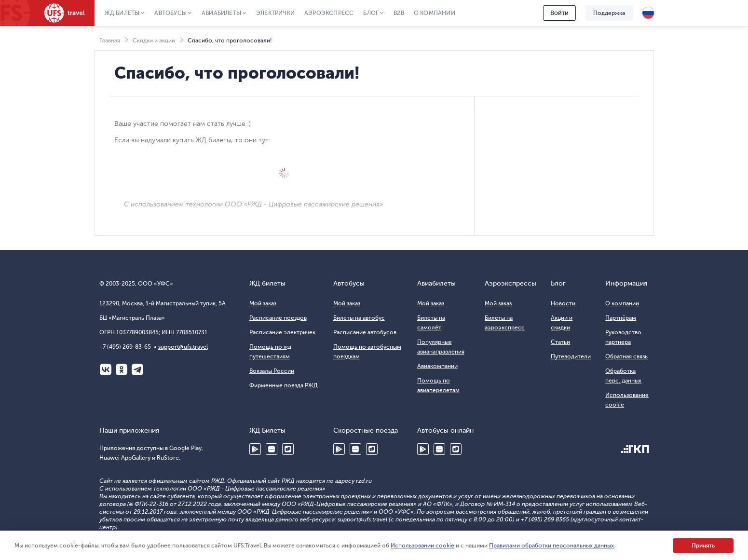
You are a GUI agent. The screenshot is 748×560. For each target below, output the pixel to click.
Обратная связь (626, 356)
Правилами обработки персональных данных (551, 546)
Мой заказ (263, 303)
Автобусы (170, 13)
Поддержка (609, 13)
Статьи (560, 342)
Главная (110, 41)
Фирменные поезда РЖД (284, 385)
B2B (399, 13)
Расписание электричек (282, 332)
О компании (435, 13)
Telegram (137, 369)
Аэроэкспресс (329, 13)
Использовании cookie (422, 546)
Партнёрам (621, 318)
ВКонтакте (106, 369)
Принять (703, 546)
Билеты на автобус (359, 318)
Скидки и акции (154, 41)
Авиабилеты (221, 13)
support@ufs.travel (183, 347)
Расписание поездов (278, 318)
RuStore (288, 449)
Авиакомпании (437, 366)
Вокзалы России (272, 371)
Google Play (255, 449)
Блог (371, 13)
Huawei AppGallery (272, 449)
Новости (563, 303)
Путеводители (571, 356)
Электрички (275, 13)
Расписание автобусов (365, 332)
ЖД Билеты (122, 13)
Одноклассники (122, 369)
